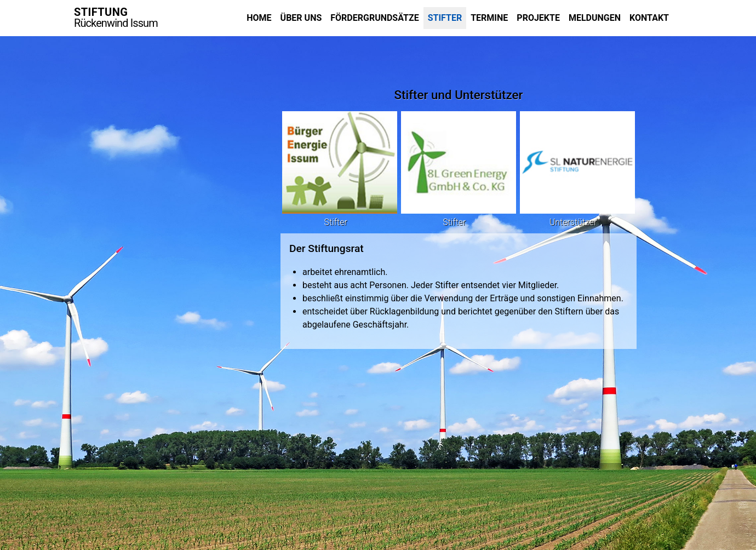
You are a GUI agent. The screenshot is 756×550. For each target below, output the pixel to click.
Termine (489, 18)
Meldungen (595, 18)
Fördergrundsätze (374, 18)
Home (259, 18)
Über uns (301, 18)
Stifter (445, 18)
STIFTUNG (116, 18)
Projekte (538, 18)
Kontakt (649, 18)
